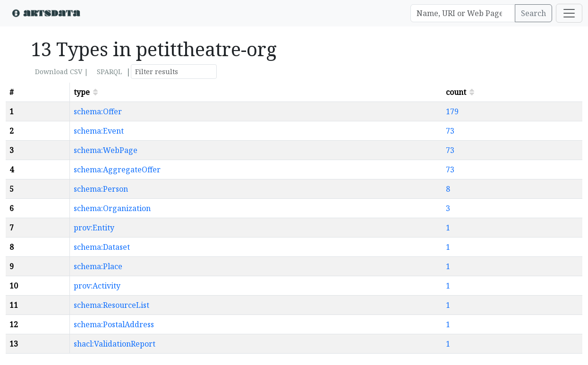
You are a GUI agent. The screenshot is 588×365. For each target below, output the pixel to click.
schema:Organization (112, 208)
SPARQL (109, 72)
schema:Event (99, 131)
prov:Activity (97, 286)
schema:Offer (98, 111)
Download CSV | (62, 72)
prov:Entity (94, 228)
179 (452, 111)
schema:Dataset (102, 247)
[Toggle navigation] (569, 13)
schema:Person (101, 189)
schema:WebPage (106, 150)
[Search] (463, 13)
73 (450, 131)
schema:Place (98, 266)
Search (533, 13)
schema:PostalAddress (114, 324)
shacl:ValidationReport (115, 344)
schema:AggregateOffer (117, 170)
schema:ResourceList (111, 305)
